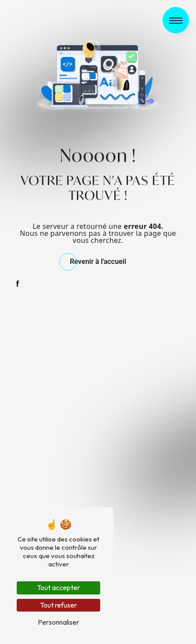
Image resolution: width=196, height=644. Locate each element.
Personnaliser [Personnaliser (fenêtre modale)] (58, 622)
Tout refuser (58, 605)
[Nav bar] (176, 20)
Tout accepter (58, 587)
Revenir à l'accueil (98, 262)
